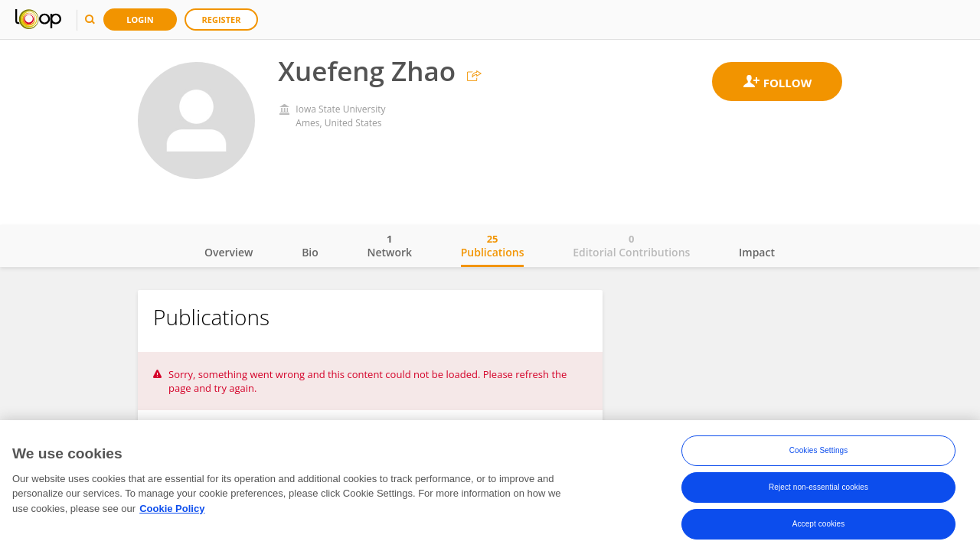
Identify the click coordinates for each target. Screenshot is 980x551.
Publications (493, 246)
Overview (229, 252)
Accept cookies (819, 526)
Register (222, 20)
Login (140, 20)
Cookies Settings (819, 453)
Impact (757, 252)
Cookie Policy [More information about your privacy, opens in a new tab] (172, 511)
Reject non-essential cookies (818, 489)
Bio (310, 252)
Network (389, 246)
